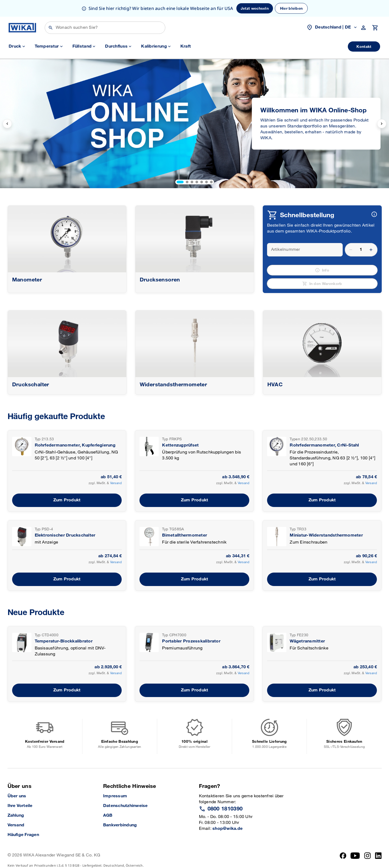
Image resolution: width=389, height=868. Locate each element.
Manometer (27, 280)
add (371, 250)
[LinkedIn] (378, 860)
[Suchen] (105, 28)
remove (351, 250)
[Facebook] (343, 860)
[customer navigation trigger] (364, 28)
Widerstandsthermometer (174, 385)
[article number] (301, 250)
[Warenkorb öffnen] (375, 28)
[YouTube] (355, 860)
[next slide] (382, 124)
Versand (116, 483)
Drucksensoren (160, 280)
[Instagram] (367, 860)
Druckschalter (31, 385)
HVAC (275, 385)
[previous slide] (7, 124)
